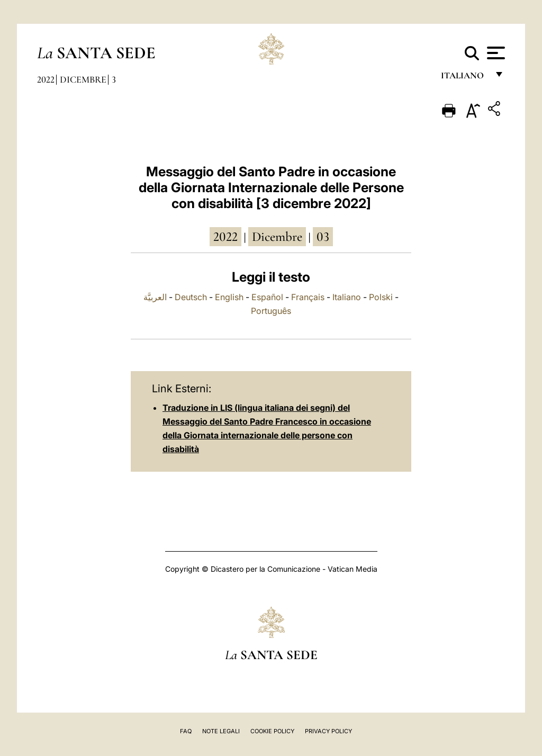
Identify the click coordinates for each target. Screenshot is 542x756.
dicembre (277, 237)
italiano (464, 78)
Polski (381, 297)
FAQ (186, 731)
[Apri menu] (495, 53)
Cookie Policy (272, 731)
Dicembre (83, 79)
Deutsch (191, 297)
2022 (46, 79)
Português (271, 311)
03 (323, 237)
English (229, 297)
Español (267, 297)
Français (308, 297)
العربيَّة (155, 297)
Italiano (347, 297)
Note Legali (221, 731)
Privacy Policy (328, 731)
